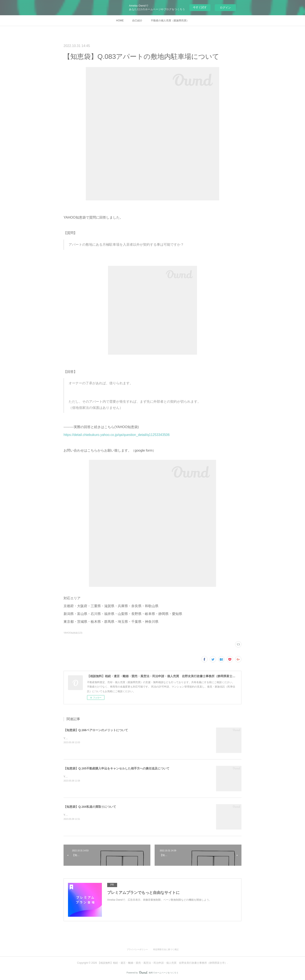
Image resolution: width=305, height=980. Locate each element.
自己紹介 (137, 21)
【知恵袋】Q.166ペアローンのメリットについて (96, 730)
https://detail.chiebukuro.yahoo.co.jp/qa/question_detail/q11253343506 (117, 435)
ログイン (225, 8)
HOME (120, 21)
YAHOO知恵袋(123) (73, 633)
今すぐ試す (200, 7)
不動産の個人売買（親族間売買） (170, 21)
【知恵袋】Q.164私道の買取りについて (90, 807)
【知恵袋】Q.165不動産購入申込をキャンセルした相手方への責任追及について (116, 768)
